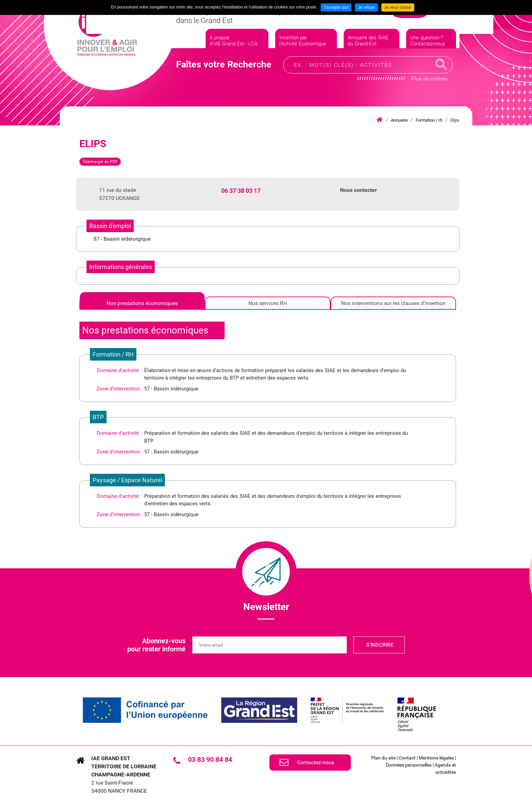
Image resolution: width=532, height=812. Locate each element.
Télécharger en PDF (100, 162)
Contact (407, 758)
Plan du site (383, 758)
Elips (455, 120)
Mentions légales (436, 758)
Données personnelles (409, 765)
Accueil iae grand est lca (379, 120)
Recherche (441, 76)
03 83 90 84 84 (210, 759)
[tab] (142, 303)
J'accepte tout (336, 7)
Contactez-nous (316, 762)
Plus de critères (429, 90)
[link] (145, 710)
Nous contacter (358, 190)
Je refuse (366, 7)
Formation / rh (429, 120)
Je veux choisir (398, 7)
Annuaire (399, 120)
